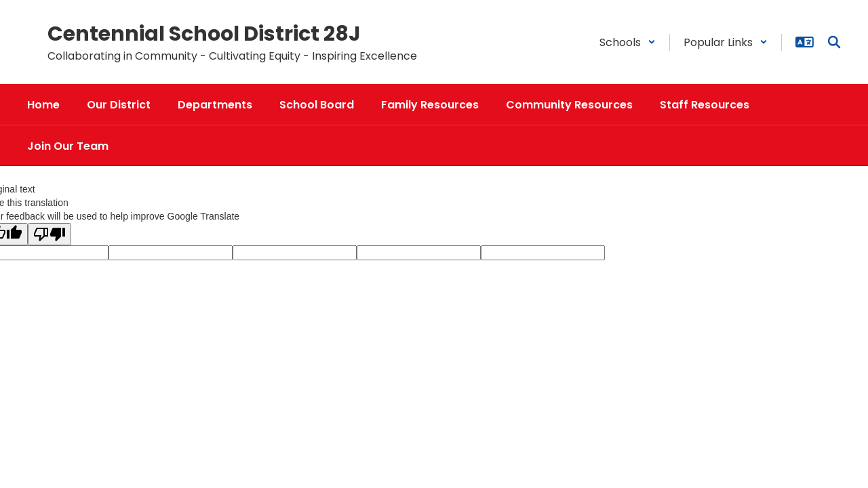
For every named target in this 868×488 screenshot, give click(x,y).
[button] (628, 42)
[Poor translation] (50, 234)
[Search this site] (834, 42)
